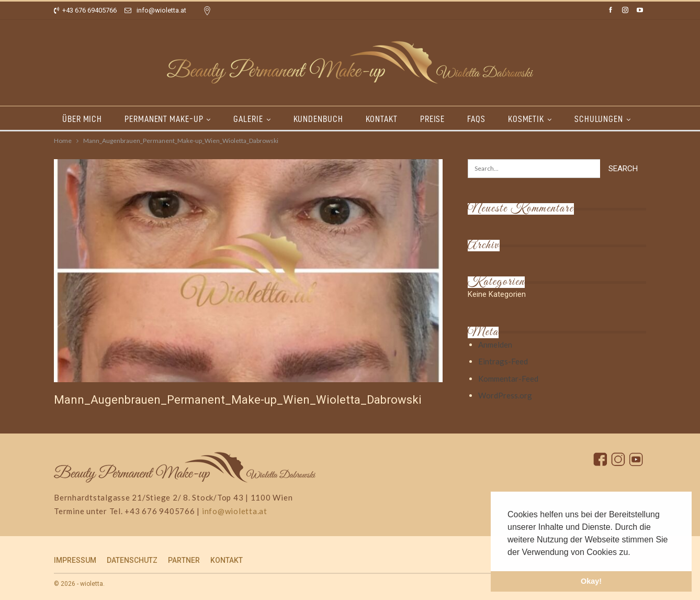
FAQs (476, 119)
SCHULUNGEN (599, 119)
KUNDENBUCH (318, 119)
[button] (634, 553)
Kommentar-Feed (508, 379)
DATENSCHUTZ (132, 560)
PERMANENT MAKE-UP (164, 119)
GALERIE (248, 119)
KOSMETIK (526, 119)
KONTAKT (382, 119)
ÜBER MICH (82, 119)
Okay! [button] (591, 581)
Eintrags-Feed (503, 361)
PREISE (432, 119)
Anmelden (495, 345)
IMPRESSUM (75, 560)
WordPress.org (505, 395)
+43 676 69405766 (85, 10)
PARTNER (184, 560)
